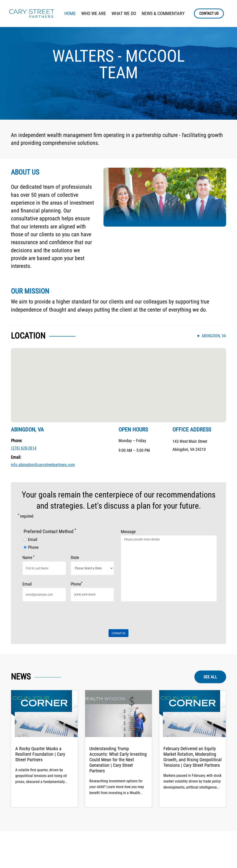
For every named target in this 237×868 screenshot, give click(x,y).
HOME (70, 13)
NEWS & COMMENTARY (163, 13)
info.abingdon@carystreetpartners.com (43, 465)
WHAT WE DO (124, 13)
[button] (118, 381)
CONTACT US (209, 14)
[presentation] (58, 617)
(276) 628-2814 (24, 448)
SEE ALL (210, 677)
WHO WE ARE (94, 13)
